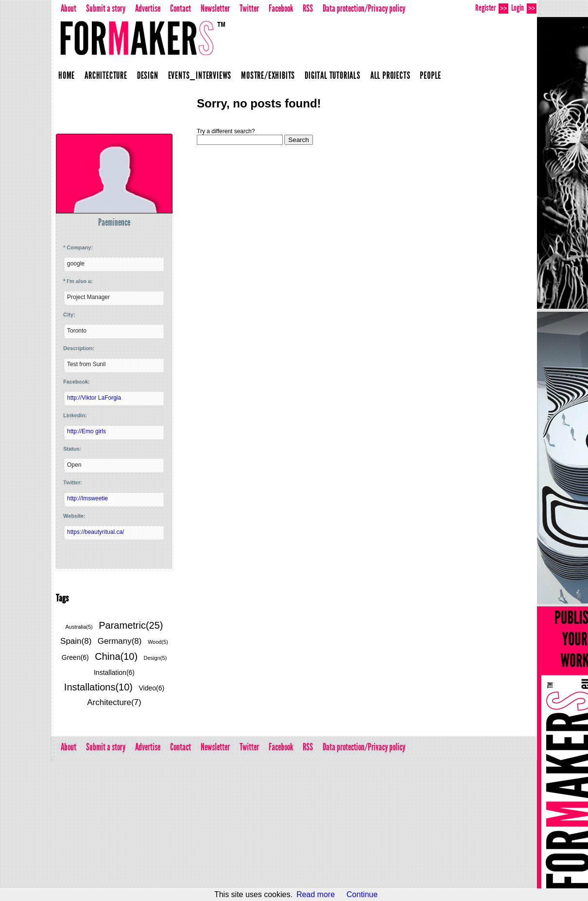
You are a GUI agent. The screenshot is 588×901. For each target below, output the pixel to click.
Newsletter (215, 8)
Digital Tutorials (333, 75)
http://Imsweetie (87, 498)
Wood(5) (158, 642)
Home (67, 75)
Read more (316, 894)
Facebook (281, 8)
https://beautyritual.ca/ (95, 532)
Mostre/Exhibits (268, 75)
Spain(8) (76, 641)
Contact (181, 8)
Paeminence (114, 222)
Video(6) (151, 688)
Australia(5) (79, 627)
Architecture (106, 75)
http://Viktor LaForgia (94, 398)
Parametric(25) (131, 625)
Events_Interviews (200, 75)
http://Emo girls (86, 431)
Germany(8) (120, 641)
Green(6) (75, 657)
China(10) (116, 656)
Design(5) (156, 658)
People (431, 75)
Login (524, 8)
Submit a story (106, 8)
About (69, 8)
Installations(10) (98, 687)
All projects (390, 75)
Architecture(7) (114, 702)
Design (148, 75)
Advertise (148, 8)
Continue (362, 894)
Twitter (249, 8)
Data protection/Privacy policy (364, 8)
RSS (308, 8)
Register (492, 8)
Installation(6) (114, 672)
